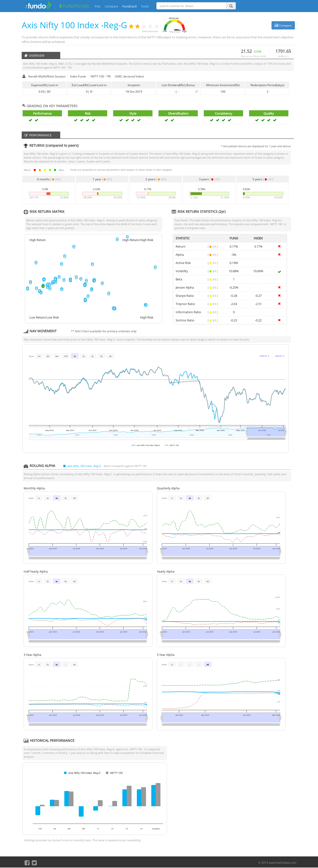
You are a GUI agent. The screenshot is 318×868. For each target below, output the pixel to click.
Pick (98, 6)
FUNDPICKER (74, 6)
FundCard (129, 6)
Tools (145, 6)
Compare (111, 6)
